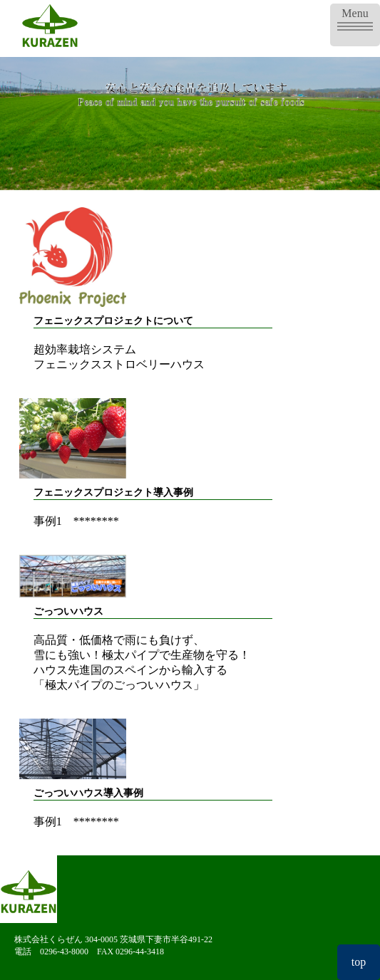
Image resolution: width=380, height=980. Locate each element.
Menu (355, 17)
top (359, 962)
